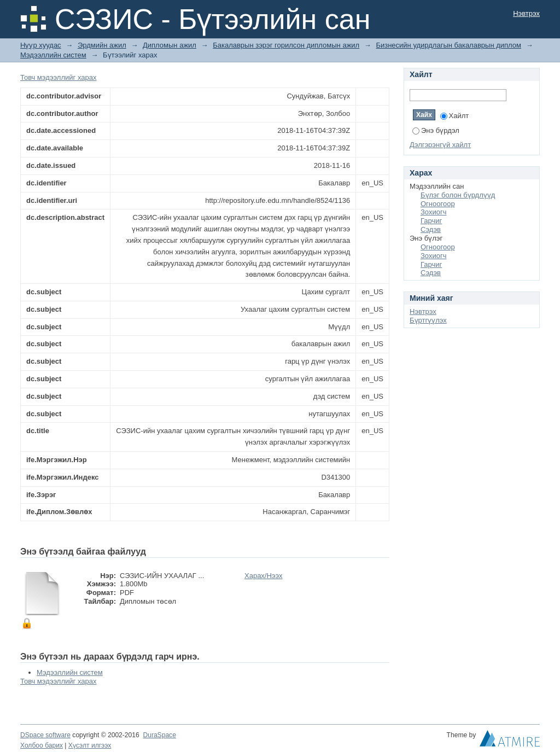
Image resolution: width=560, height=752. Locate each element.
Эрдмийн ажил (102, 45)
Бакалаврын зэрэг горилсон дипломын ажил (286, 45)
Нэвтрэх (526, 13)
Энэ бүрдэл (436, 130)
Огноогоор (438, 204)
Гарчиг (431, 221)
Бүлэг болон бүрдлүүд (458, 195)
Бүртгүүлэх (428, 320)
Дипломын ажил (170, 45)
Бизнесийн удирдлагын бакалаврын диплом (448, 45)
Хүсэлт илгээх (90, 745)
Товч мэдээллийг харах (58, 77)
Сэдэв (431, 229)
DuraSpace (159, 735)
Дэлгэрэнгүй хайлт (440, 145)
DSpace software (45, 735)
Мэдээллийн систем (53, 55)
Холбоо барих (42, 745)
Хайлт (455, 116)
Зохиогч (433, 212)
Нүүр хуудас (41, 45)
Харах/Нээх (264, 576)
